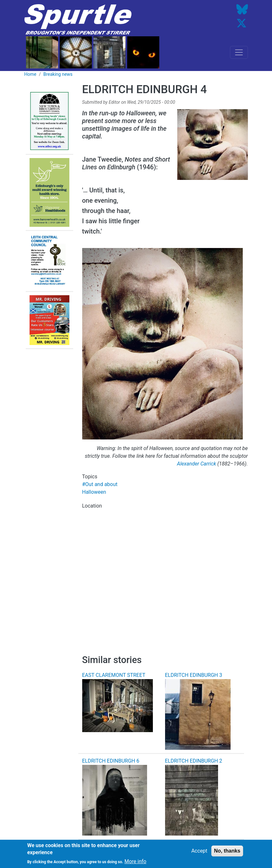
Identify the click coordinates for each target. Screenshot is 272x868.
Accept (199, 853)
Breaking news (58, 74)
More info (135, 863)
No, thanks (227, 853)
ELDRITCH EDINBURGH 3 (194, 675)
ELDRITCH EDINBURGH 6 (111, 761)
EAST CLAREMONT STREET (114, 675)
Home (31, 74)
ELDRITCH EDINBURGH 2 (194, 761)
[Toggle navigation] (239, 52)
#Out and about (100, 484)
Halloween (94, 492)
